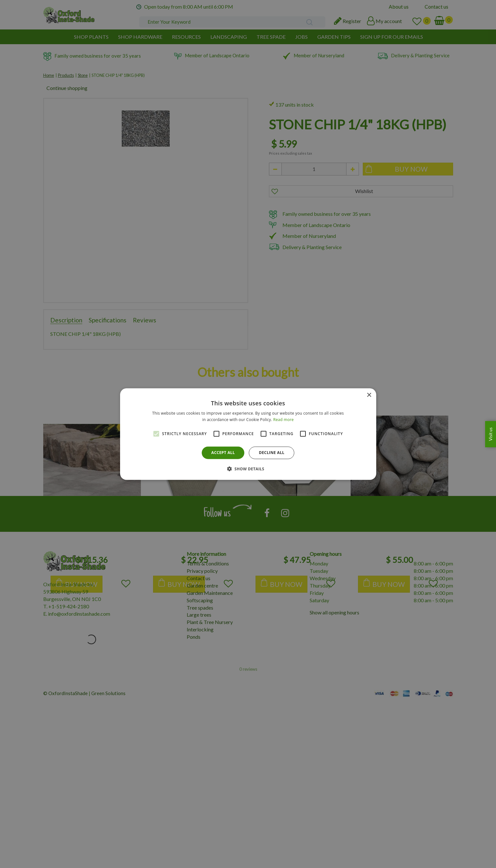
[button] (248, 469)
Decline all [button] (272, 453)
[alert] (248, 434)
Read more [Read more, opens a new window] (283, 420)
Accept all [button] (223, 453)
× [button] (369, 395)
